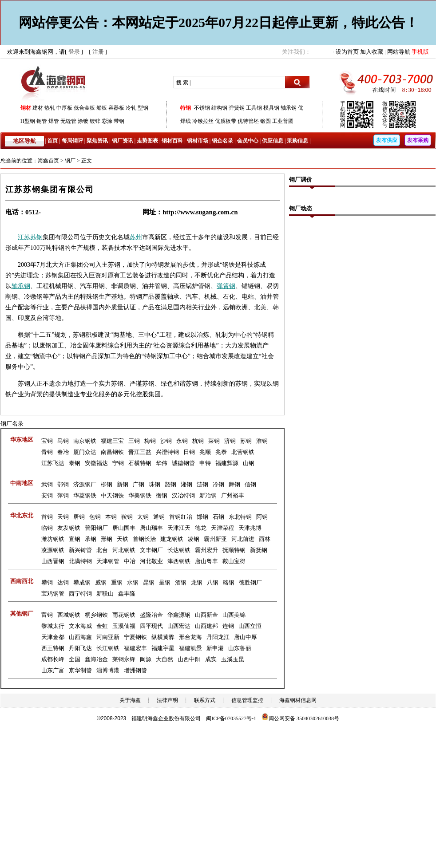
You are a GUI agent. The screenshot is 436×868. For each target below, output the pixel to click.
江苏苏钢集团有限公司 (50, 189)
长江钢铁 (108, 648)
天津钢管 (108, 561)
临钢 (47, 528)
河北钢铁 (124, 550)
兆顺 (205, 452)
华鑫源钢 (179, 615)
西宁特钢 (80, 594)
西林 (265, 539)
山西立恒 (250, 626)
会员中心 (248, 141)
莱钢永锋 (124, 659)
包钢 (95, 517)
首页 (52, 141)
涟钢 (202, 484)
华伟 (162, 463)
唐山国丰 (124, 528)
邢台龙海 (190, 637)
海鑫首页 (48, 161)
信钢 (250, 484)
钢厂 (70, 161)
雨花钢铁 (124, 615)
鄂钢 (63, 484)
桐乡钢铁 (96, 615)
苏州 (136, 237)
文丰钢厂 (151, 550)
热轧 (50, 108)
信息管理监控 (247, 700)
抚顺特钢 (234, 550)
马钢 (63, 441)
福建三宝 (112, 441)
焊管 (54, 121)
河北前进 (243, 539)
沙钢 (166, 441)
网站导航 (399, 52)
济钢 (230, 441)
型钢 (143, 108)
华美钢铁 (140, 495)
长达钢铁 (179, 550)
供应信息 (273, 141)
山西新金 (206, 615)
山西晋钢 (53, 561)
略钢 (229, 582)
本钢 (111, 517)
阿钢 (262, 517)
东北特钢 (240, 517)
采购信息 (297, 141)
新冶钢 (208, 495)
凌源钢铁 (53, 550)
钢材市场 (198, 141)
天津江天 (179, 528)
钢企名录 (222, 141)
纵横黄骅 (163, 637)
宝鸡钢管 (53, 594)
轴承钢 (289, 108)
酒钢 (181, 582)
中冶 (130, 561)
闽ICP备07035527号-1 (231, 718)
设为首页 (347, 52)
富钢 (47, 615)
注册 (98, 52)
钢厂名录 (12, 424)
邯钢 (202, 517)
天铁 (123, 539)
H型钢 (28, 121)
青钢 (47, 452)
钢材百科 (172, 141)
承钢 (24, 286)
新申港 (215, 648)
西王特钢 (53, 648)
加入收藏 (372, 52)
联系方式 (205, 700)
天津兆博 (250, 528)
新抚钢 (259, 550)
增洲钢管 (135, 670)
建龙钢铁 (172, 539)
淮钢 (262, 441)
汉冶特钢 (183, 495)
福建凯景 (190, 648)
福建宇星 (163, 648)
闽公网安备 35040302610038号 (300, 718)
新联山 (105, 594)
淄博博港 (108, 670)
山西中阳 (189, 659)
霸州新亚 (215, 539)
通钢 (159, 517)
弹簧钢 (237, 108)
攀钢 (47, 582)
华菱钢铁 (85, 495)
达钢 (63, 582)
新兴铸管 (80, 550)
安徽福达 (96, 463)
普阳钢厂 (96, 528)
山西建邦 (206, 626)
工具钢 (254, 108)
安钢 (47, 495)
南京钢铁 (85, 441)
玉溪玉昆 (233, 659)
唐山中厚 (246, 637)
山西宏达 (179, 626)
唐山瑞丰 (151, 528)
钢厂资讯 (123, 141)
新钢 (123, 484)
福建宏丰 (135, 648)
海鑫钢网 (55, 82)
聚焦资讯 (97, 141)
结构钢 (219, 108)
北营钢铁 (243, 452)
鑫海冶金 (96, 659)
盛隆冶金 (151, 615)
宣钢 (75, 539)
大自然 (164, 659)
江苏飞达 (53, 463)
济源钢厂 (85, 484)
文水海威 (80, 626)
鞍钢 (127, 517)
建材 (38, 108)
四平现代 (151, 626)
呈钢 (165, 582)
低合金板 (84, 108)
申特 (205, 463)
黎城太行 (53, 626)
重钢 (117, 582)
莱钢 (214, 441)
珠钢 (155, 484)
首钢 (47, 517)
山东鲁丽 (240, 648)
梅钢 (150, 441)
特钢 (186, 108)
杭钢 (198, 441)
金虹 (102, 626)
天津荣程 (222, 528)
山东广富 (53, 670)
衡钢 (162, 495)
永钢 (182, 441)
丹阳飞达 (80, 648)
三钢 (134, 441)
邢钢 (107, 539)
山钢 (249, 463)
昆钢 (149, 582)
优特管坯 (248, 121)
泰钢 (75, 463)
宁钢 (118, 463)
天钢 (63, 517)
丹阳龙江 (218, 637)
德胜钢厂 (250, 582)
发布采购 (418, 140)
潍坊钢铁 (53, 539)
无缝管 (68, 121)
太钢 (143, 517)
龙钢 (197, 582)
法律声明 (167, 700)
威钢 (101, 582)
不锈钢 (202, 108)
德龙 (201, 528)
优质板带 (226, 121)
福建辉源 (227, 463)
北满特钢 (80, 561)
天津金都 (53, 637)
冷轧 (131, 108)
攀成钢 (82, 582)
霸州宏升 (206, 550)
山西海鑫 (80, 637)
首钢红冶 (181, 517)
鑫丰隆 (127, 594)
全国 (75, 659)
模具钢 (271, 108)
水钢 (133, 582)
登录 (74, 52)
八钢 (213, 582)
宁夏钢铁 (135, 637)
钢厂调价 (301, 180)
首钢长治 (144, 539)
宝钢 (47, 441)
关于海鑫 (130, 700)
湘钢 (186, 484)
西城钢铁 (69, 615)
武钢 (47, 484)
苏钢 (36, 237)
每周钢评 (72, 141)
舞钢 (234, 484)
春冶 (63, 452)
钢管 (42, 121)
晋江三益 (140, 452)
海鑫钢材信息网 (298, 700)
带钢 (119, 121)
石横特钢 (140, 463)
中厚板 (64, 108)
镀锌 (95, 121)
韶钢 (170, 484)
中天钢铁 (112, 495)
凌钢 (194, 539)
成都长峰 (53, 659)
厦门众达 (85, 452)
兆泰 (221, 452)
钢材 (26, 108)
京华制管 (80, 670)
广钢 (139, 484)
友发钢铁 (69, 528)
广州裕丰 (233, 495)
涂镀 (83, 121)
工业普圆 (283, 121)
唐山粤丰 (206, 561)
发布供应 (387, 140)
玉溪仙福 (124, 626)
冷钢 (218, 484)
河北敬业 (151, 561)
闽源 (146, 659)
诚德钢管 (183, 463)
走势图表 (147, 141)
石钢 (218, 517)
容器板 (116, 108)
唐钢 (79, 517)
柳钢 (107, 484)
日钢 (189, 452)
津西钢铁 (179, 561)
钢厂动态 (301, 208)
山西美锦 (234, 615)
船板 (102, 108)
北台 (102, 550)
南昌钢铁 (112, 452)
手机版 (420, 52)
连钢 (228, 626)
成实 (211, 659)
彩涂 (107, 121)
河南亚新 (108, 637)
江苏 (24, 237)
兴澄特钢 (167, 452)
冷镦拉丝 (203, 121)
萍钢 (63, 495)
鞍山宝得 (234, 561)
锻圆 (266, 121)
